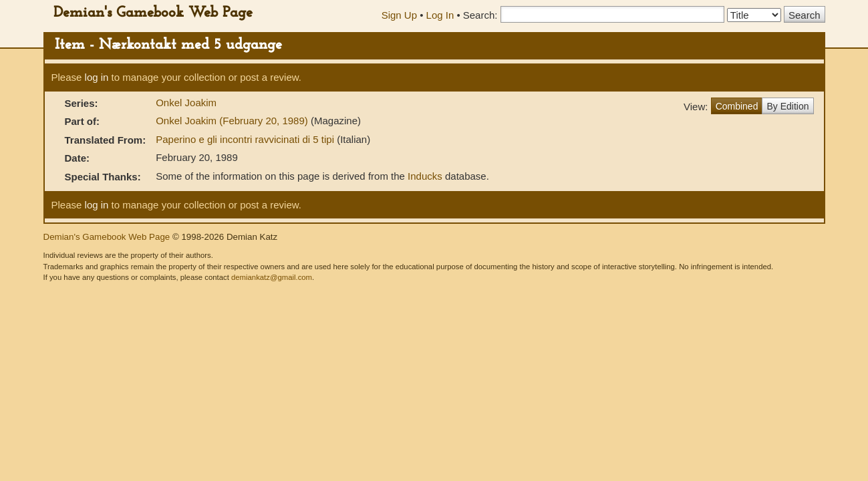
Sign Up (399, 15)
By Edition (787, 106)
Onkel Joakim (186, 103)
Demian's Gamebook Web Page (153, 13)
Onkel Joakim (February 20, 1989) (233, 121)
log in (97, 77)
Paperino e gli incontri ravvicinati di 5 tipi (246, 139)
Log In (440, 15)
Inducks (425, 176)
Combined (737, 106)
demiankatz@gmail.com (272, 277)
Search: (480, 15)
